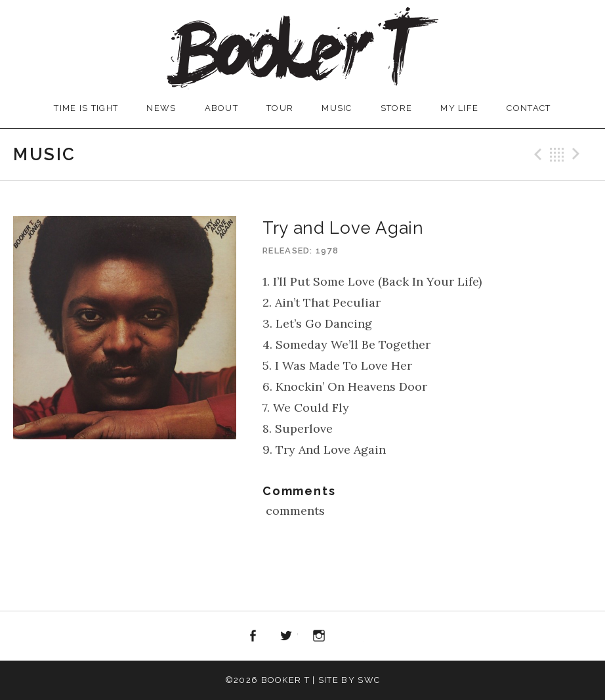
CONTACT (529, 108)
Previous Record (536, 154)
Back (557, 154)
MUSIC (337, 108)
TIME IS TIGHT (86, 108)
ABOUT (222, 108)
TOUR (280, 108)
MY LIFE (459, 108)
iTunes (352, 636)
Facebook (253, 636)
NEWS (161, 108)
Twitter (286, 636)
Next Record (578, 154)
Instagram (320, 636)
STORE (397, 108)
